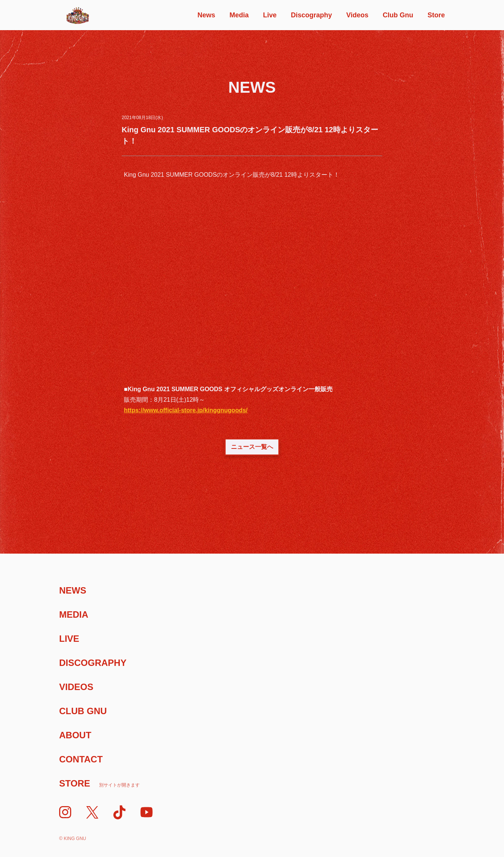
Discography (311, 15)
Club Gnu (398, 15)
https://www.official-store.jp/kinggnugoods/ (186, 410)
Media (239, 15)
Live (270, 15)
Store (436, 15)
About (75, 735)
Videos (357, 15)
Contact (81, 759)
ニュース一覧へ (252, 447)
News (206, 15)
